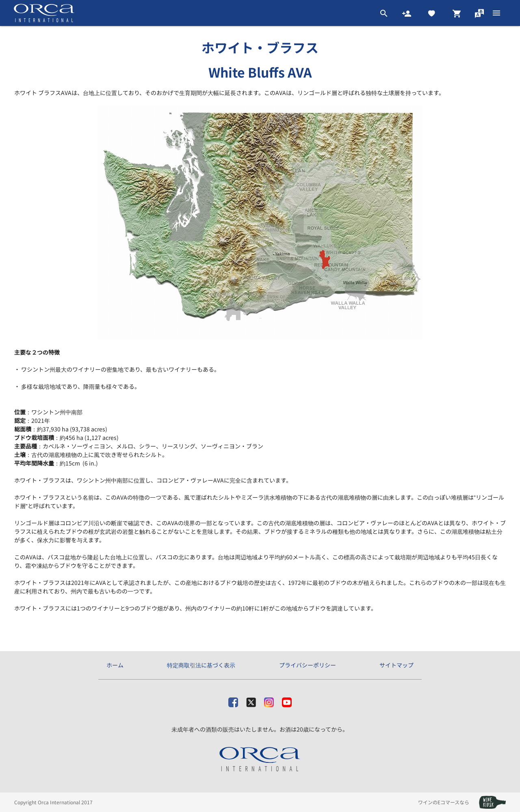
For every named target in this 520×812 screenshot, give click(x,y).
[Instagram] (269, 700)
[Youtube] (287, 700)
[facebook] (233, 700)
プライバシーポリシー (308, 665)
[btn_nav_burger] (496, 13)
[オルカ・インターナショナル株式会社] (260, 760)
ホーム (115, 665)
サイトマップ (396, 665)
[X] (251, 700)
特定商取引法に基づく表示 (201, 665)
